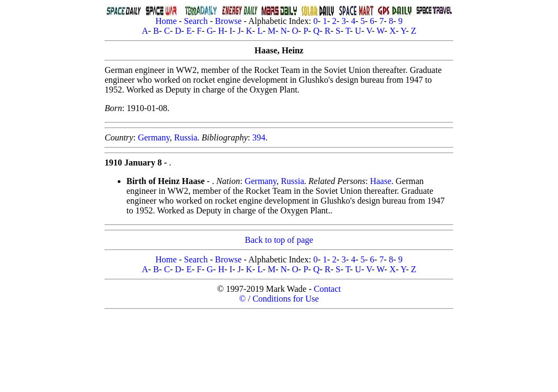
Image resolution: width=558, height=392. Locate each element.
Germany (154, 137)
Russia (186, 137)
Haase (381, 181)
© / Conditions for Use (279, 299)
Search (196, 21)
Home (166, 21)
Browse (228, 21)
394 (259, 137)
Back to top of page (279, 240)
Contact (327, 289)
